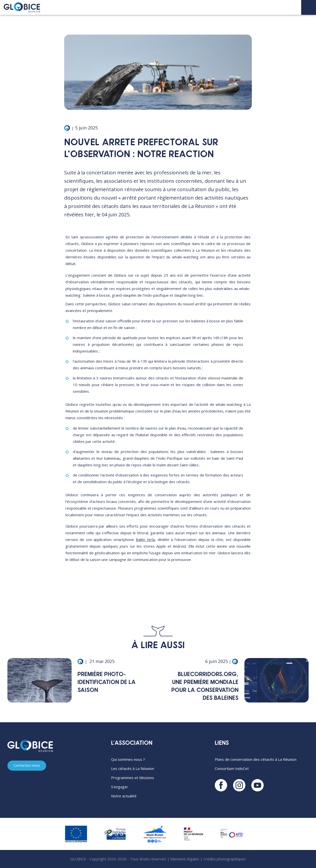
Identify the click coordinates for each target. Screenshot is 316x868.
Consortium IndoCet (232, 768)
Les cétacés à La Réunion (133, 768)
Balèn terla (145, 539)
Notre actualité (124, 796)
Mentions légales (185, 859)
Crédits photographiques (225, 859)
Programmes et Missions (133, 778)
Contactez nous (27, 766)
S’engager (120, 787)
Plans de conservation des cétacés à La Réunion (256, 759)
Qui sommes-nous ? (128, 759)
